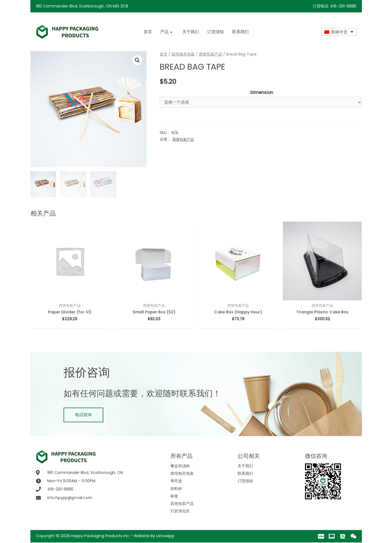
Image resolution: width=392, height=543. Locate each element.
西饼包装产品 (211, 54)
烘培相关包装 (183, 54)
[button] (83, 415)
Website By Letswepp (154, 536)
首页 (164, 54)
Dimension (262, 92)
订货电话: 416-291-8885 (335, 6)
